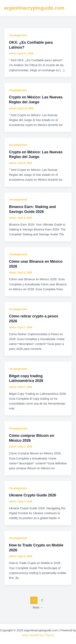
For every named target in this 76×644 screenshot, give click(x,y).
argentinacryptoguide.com (34, 8)
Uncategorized (18, 35)
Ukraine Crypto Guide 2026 (33, 495)
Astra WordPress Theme (38, 635)
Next (38, 607)
